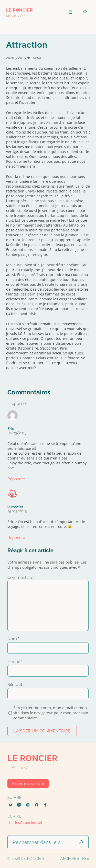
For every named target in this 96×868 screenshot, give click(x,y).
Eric (11, 429)
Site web (15, 685)
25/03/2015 (17, 511)
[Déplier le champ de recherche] (85, 12)
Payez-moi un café (28, 783)
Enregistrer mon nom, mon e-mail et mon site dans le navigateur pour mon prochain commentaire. (51, 713)
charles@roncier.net (25, 823)
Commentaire (22, 578)
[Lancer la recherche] (81, 842)
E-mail (15, 662)
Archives (70, 859)
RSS (85, 859)
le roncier (20, 10)
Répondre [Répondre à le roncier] (16, 538)
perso (36, 58)
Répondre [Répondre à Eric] (16, 479)
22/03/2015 (17, 433)
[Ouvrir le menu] (70, 12)
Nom (13, 639)
